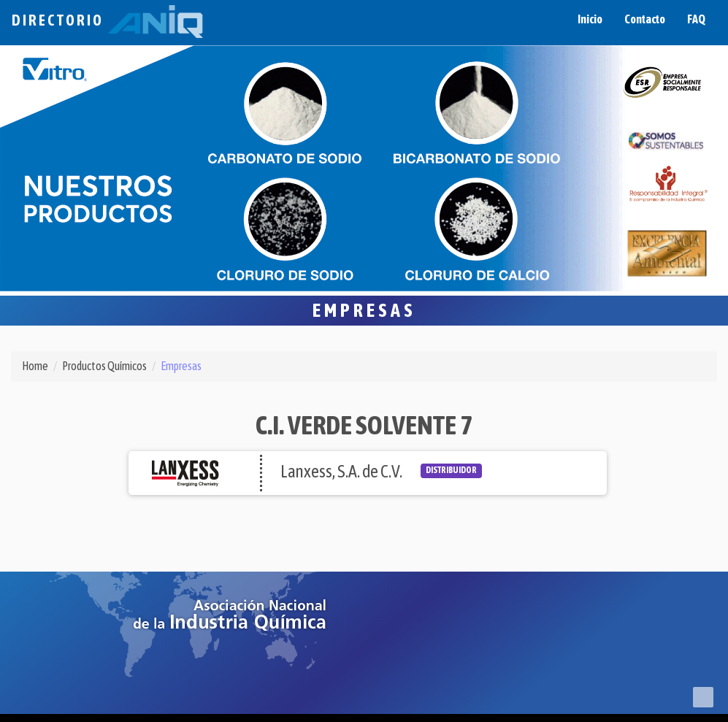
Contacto (645, 19)
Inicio (590, 19)
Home (35, 366)
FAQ (696, 19)
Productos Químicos (104, 366)
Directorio (107, 20)
